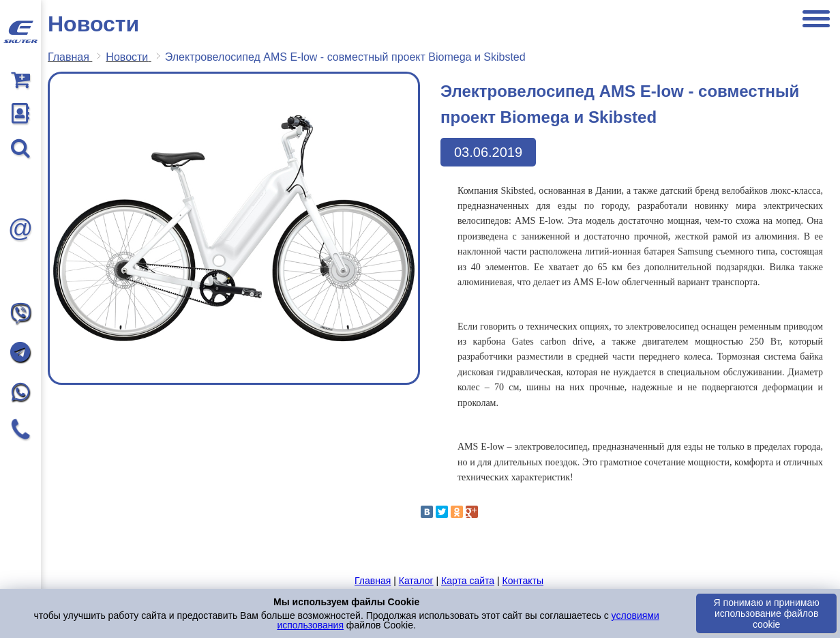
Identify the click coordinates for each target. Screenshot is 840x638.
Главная (373, 581)
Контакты (522, 581)
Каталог (416, 581)
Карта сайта (468, 581)
